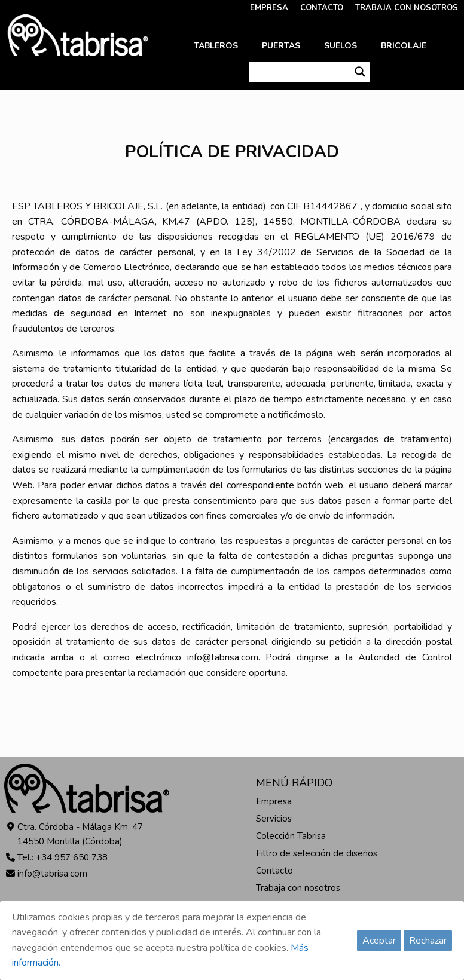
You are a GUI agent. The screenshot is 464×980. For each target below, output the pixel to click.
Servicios (274, 819)
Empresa (274, 801)
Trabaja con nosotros (298, 888)
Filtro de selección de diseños (317, 853)
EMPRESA (269, 8)
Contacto (274, 871)
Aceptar (379, 941)
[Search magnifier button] (360, 72)
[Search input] (300, 72)
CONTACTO (322, 8)
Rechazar (428, 941)
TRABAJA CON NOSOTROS (407, 8)
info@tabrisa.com (52, 874)
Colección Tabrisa (291, 836)
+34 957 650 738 (72, 857)
